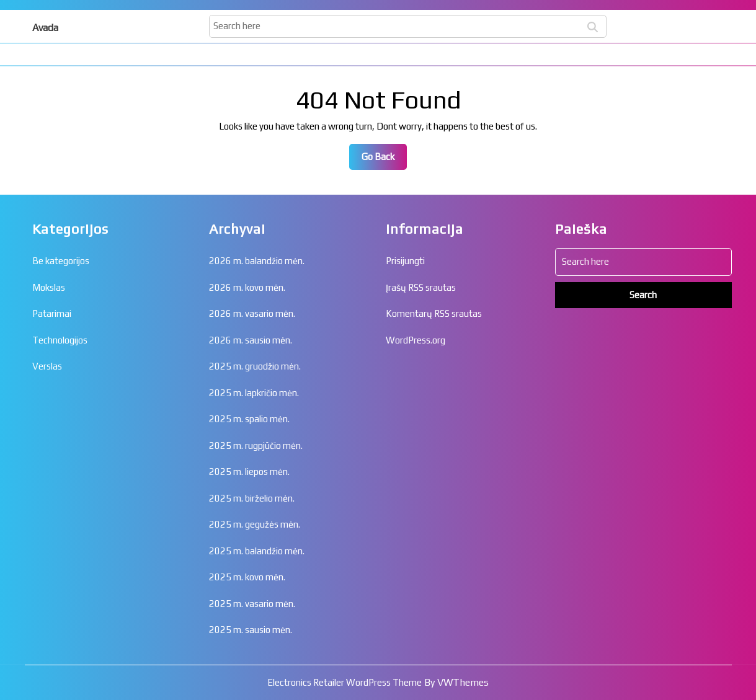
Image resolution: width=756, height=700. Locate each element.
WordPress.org (416, 340)
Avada (45, 28)
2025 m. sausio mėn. (251, 630)
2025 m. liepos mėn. (249, 472)
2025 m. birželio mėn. (252, 498)
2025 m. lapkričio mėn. (254, 393)
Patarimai (52, 313)
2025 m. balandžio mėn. (257, 551)
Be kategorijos (61, 261)
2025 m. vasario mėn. (252, 604)
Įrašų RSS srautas (421, 287)
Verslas (47, 366)
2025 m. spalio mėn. (249, 419)
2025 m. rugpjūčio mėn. (256, 445)
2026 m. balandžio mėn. (257, 261)
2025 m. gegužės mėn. (255, 524)
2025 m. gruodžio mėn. (255, 366)
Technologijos (60, 340)
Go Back (384, 160)
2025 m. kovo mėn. (247, 577)
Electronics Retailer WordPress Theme (345, 682)
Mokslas (49, 287)
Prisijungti (405, 261)
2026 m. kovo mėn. (247, 287)
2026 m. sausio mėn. (251, 340)
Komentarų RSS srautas (434, 313)
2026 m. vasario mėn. (252, 313)
